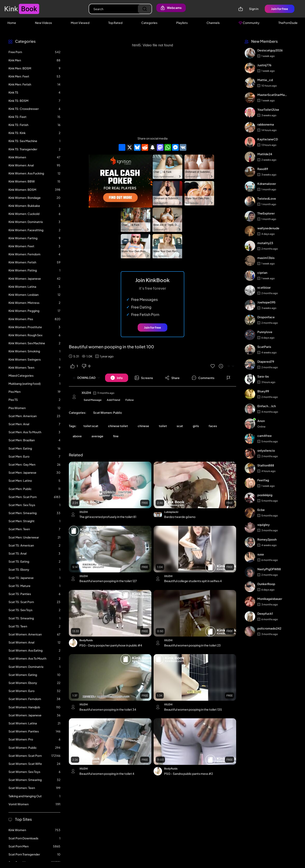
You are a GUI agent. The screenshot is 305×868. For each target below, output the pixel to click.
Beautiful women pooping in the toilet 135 (193, 709)
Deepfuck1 (265, 613)
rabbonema (266, 124)
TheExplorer (266, 213)
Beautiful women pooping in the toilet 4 (107, 774)
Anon (261, 421)
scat (180, 426)
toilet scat (91, 426)
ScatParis (264, 347)
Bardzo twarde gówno (180, 517)
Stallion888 (266, 465)
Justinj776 (264, 65)
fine (116, 436)
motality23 (265, 243)
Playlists (182, 23)
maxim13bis (266, 258)
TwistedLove (267, 198)
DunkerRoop (266, 584)
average (97, 436)
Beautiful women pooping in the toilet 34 (108, 709)
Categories (149, 23)
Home (12, 23)
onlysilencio (266, 450)
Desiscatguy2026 (270, 50)
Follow (130, 400)
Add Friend (113, 400)
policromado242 (269, 628)
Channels (213, 23)
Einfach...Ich (267, 406)
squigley (263, 525)
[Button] (117, 378)
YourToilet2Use (268, 109)
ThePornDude (288, 23)
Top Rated (115, 23)
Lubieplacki (171, 512)
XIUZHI (86, 393)
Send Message (93, 400)
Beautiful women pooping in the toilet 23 (192, 645)
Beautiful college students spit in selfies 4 (193, 581)
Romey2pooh (267, 539)
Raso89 (263, 169)
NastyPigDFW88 (269, 569)
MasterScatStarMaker (272, 95)
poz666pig (265, 495)
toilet (163, 426)
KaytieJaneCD (268, 139)
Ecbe (261, 510)
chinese (143, 426)
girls (196, 426)
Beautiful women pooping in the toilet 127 (108, 581)
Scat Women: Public (108, 413)
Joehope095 (266, 302)
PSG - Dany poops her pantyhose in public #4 (111, 645)
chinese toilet (118, 426)
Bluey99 (263, 391)
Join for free (280, 9)
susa (261, 554)
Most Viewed (80, 23)
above (77, 436)
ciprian (262, 273)
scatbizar (264, 287)
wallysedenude (268, 228)
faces (213, 426)
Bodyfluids (86, 640)
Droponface (266, 317)
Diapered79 (266, 361)
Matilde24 (265, 154)
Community (249, 23)
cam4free (265, 436)
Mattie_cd (265, 80)
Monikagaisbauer (270, 599)
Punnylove (265, 332)
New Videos (43, 23)
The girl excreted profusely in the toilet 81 (108, 517)
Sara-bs (263, 376)
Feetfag (263, 480)
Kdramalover (267, 184)
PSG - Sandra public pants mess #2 (189, 774)
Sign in (254, 9)
